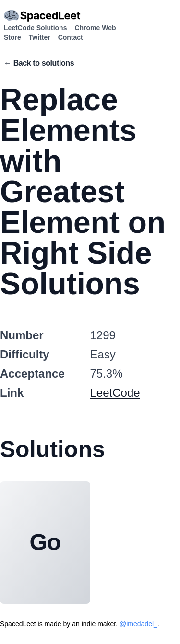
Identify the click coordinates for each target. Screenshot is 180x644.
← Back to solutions (39, 63)
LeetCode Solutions (35, 28)
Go (45, 542)
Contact (71, 37)
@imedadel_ (138, 624)
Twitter (40, 37)
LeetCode (115, 393)
